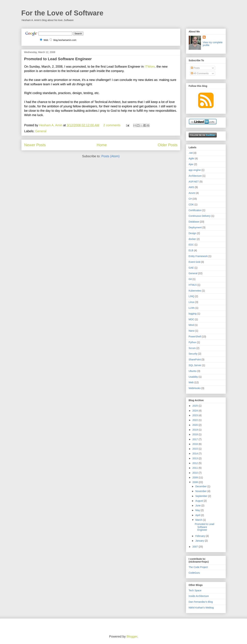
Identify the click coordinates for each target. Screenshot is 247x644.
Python (193, 342)
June (198, 505)
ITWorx (150, 67)
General (41, 131)
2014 (195, 453)
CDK (191, 205)
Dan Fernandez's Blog (201, 602)
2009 (195, 477)
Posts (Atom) (110, 156)
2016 (195, 444)
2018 (195, 434)
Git (190, 279)
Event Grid (194, 262)
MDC (192, 319)
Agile (191, 158)
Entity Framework (198, 256)
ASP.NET (194, 182)
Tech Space (195, 590)
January (200, 541)
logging (193, 314)
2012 (195, 463)
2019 (195, 430)
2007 (195, 547)
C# (190, 199)
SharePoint (195, 359)
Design (193, 233)
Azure (192, 193)
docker (192, 239)
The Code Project (198, 567)
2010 (195, 473)
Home (102, 145)
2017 (195, 439)
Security (193, 354)
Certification (195, 210)
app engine (195, 170)
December (201, 486)
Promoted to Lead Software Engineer (58, 59)
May (198, 510)
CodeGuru (194, 573)
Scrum (192, 348)
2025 (195, 406)
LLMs (192, 308)
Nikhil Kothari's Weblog (201, 608)
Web (191, 382)
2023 (195, 415)
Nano (192, 331)
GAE (191, 268)
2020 (195, 425)
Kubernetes (195, 291)
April (198, 515)
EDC (191, 245)
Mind (191, 325)
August (199, 501)
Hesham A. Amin (51, 125)
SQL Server (195, 365)
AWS (191, 187)
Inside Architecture (199, 596)
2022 (195, 420)
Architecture (195, 176)
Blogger (132, 636)
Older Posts (168, 145)
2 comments (112, 125)
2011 (195, 468)
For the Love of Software (62, 13)
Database (194, 222)
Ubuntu (193, 371)
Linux (192, 302)
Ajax (191, 164)
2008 (195, 482)
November (201, 491)
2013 (195, 458)
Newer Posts (35, 145)
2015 (195, 449)
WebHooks (195, 388)
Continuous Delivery (200, 216)
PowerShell (195, 337)
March (199, 520)
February (201, 536)
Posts (195, 68)
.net (191, 153)
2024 (195, 411)
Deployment (195, 227)
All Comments (200, 73)
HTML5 (193, 285)
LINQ (192, 296)
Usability (193, 377)
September (202, 496)
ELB (191, 250)
